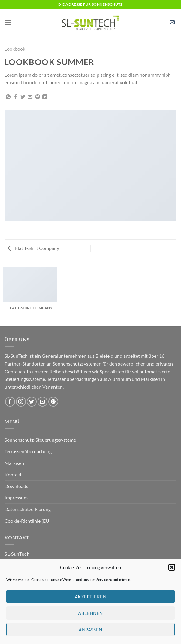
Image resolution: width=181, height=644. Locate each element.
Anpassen (90, 630)
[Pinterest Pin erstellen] (38, 97)
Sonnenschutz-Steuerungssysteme (40, 440)
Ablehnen (90, 613)
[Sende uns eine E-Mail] (42, 402)
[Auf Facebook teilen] (16, 97)
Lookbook (15, 49)
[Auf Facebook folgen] (10, 402)
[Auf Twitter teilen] (23, 97)
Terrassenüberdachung (28, 451)
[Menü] (8, 22)
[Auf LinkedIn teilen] (45, 97)
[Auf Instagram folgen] (21, 402)
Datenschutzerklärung (28, 509)
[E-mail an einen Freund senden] (30, 97)
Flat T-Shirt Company (33, 248)
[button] (172, 567)
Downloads (16, 486)
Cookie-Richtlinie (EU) (28, 521)
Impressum (16, 497)
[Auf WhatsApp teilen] (8, 97)
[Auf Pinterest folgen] (53, 402)
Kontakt (13, 474)
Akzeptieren (90, 597)
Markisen (14, 463)
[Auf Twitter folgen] (32, 402)
